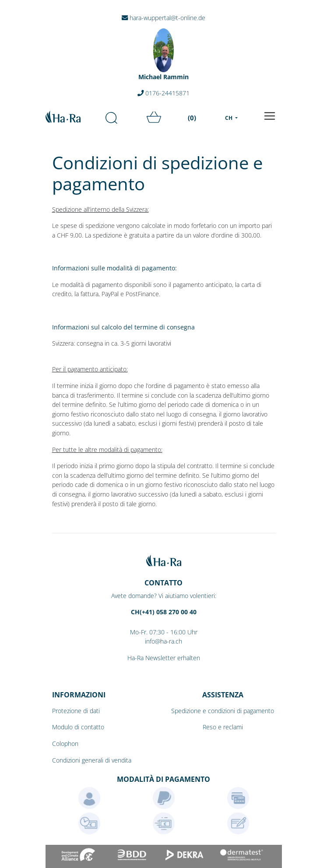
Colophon (65, 744)
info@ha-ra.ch (163, 641)
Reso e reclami (223, 727)
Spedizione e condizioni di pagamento (223, 711)
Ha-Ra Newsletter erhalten (164, 658)
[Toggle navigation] (270, 116)
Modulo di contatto (78, 727)
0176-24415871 (163, 93)
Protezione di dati (76, 711)
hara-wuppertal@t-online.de (163, 18)
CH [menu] (229, 118)
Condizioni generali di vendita (92, 760)
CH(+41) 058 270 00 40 (164, 612)
